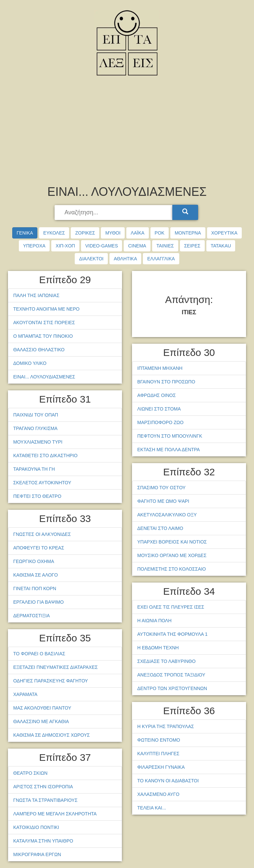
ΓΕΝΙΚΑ (25, 233)
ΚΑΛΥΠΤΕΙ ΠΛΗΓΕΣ (158, 754)
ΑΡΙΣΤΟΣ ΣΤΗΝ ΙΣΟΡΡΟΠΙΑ (43, 787)
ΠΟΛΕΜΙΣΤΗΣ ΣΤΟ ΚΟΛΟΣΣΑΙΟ (172, 569)
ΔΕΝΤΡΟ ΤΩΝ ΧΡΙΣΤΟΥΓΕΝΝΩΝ (172, 688)
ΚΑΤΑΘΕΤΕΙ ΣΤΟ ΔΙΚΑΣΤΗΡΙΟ (45, 456)
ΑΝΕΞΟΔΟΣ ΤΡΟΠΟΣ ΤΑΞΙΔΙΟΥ (171, 675)
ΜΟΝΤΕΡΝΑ (188, 233)
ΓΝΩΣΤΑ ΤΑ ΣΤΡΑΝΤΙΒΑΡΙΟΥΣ (45, 800)
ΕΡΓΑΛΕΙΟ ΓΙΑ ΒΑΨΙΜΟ (39, 602)
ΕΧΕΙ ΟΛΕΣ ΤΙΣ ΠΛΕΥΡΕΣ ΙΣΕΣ (171, 607)
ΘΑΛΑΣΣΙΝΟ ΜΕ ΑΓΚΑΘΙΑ (41, 721)
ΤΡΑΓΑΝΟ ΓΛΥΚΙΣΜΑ (35, 428)
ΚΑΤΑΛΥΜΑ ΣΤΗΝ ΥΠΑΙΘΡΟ (43, 841)
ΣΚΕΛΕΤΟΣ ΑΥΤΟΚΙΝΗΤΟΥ (42, 483)
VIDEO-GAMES (102, 246)
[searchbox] (114, 213)
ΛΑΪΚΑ (137, 233)
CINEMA (137, 246)
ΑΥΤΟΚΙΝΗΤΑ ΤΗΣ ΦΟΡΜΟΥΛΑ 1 (172, 634)
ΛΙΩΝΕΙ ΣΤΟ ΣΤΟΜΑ (159, 409)
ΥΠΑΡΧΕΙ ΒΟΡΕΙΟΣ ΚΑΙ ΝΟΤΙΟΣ (172, 542)
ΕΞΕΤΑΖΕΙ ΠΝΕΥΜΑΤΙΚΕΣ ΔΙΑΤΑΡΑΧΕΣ (55, 667)
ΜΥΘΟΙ (113, 233)
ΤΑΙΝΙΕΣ (165, 246)
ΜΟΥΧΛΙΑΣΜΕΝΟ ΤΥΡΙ (38, 442)
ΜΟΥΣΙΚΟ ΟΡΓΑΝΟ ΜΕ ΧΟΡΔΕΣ (172, 555)
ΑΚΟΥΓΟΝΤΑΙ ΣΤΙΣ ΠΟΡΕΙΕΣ (44, 323)
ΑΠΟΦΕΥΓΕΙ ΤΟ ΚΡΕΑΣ (39, 548)
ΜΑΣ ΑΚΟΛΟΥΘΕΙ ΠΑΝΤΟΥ (42, 708)
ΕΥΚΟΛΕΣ (54, 233)
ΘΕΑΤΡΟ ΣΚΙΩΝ (30, 773)
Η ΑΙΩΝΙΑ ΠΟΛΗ (154, 621)
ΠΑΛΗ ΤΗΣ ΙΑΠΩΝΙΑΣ (36, 295)
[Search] (185, 212)
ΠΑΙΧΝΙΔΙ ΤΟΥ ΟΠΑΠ (36, 415)
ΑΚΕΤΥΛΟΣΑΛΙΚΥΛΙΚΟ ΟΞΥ (167, 515)
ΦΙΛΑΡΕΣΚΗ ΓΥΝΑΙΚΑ (161, 767)
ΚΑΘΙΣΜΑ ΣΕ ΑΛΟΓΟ (36, 575)
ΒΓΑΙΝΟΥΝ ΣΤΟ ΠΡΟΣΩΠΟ (166, 382)
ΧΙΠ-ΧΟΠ (65, 246)
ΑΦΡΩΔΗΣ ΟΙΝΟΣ (156, 395)
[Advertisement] (127, 132)
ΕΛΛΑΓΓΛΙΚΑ (161, 259)
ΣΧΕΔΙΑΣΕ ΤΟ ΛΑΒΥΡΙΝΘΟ (166, 661)
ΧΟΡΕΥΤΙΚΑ (224, 233)
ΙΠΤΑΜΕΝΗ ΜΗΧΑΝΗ (160, 368)
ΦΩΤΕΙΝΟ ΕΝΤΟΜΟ (159, 740)
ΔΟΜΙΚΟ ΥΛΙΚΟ (30, 363)
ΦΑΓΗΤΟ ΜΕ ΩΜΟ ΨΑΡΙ (163, 501)
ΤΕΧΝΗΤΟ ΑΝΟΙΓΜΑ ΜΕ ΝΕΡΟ (46, 309)
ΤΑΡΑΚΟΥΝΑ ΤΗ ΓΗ (34, 469)
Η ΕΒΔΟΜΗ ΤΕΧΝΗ (158, 648)
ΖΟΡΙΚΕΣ (85, 233)
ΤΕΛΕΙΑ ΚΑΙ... (152, 808)
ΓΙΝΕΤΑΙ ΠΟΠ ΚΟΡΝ (35, 588)
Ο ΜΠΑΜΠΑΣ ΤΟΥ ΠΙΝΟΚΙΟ (43, 336)
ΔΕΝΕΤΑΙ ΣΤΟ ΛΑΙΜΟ (160, 528)
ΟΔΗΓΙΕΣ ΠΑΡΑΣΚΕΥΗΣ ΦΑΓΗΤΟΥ (51, 681)
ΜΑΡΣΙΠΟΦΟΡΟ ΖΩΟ (160, 422)
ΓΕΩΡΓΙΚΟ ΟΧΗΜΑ (34, 561)
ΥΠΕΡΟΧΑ (34, 246)
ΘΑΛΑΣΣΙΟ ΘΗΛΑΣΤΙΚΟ (39, 350)
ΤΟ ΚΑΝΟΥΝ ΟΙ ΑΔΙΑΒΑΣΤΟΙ (168, 781)
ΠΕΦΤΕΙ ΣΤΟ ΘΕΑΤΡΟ (37, 496)
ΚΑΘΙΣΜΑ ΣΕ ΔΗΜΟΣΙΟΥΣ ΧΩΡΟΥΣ (52, 735)
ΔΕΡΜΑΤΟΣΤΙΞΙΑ (32, 616)
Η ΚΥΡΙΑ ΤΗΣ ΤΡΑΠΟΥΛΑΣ (166, 726)
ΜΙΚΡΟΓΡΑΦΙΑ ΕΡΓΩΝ (37, 854)
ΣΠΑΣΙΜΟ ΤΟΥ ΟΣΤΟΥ (161, 488)
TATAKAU (221, 246)
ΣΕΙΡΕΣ (192, 246)
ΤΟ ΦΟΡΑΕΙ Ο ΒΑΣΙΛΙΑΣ (39, 654)
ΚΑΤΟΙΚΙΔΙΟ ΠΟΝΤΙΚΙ (36, 827)
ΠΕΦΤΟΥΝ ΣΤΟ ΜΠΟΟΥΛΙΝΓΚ (170, 436)
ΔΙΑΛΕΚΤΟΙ (91, 259)
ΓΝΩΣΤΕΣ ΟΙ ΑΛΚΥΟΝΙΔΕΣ (42, 534)
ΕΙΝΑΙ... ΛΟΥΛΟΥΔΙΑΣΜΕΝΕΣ (44, 377)
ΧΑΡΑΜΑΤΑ (25, 694)
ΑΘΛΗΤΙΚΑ (125, 259)
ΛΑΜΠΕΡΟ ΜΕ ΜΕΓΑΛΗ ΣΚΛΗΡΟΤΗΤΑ (55, 814)
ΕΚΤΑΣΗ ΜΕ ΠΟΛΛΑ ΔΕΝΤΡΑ (169, 450)
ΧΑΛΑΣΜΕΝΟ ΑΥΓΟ (158, 794)
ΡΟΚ (160, 233)
